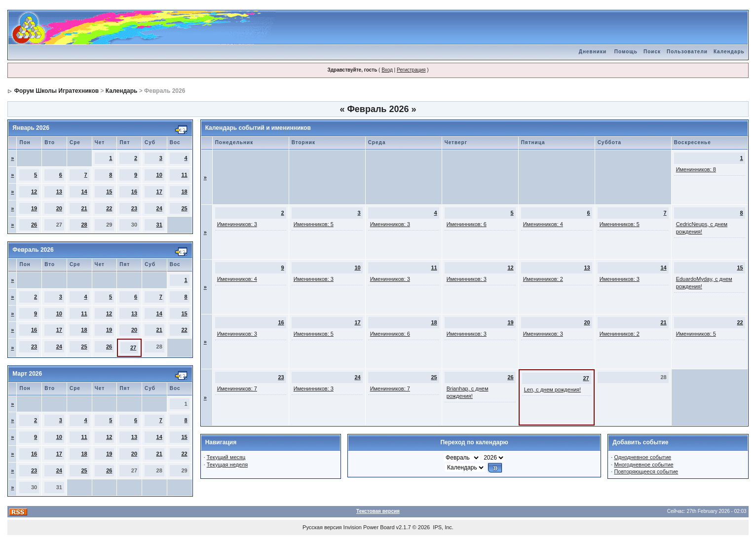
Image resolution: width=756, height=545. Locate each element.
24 (159, 208)
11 (184, 175)
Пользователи (687, 52)
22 (109, 208)
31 (159, 225)
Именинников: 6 (467, 224)
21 (84, 208)
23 (134, 208)
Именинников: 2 (543, 279)
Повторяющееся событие (646, 471)
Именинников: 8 (696, 169)
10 (159, 175)
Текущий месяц (226, 457)
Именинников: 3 (237, 224)
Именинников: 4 (543, 224)
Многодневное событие (643, 465)
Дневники (593, 52)
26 (34, 225)
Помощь (626, 52)
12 (34, 192)
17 (159, 192)
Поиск (652, 52)
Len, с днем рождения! (553, 389)
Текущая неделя (227, 465)
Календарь (729, 52)
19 (34, 208)
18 (184, 192)
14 (84, 192)
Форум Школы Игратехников (57, 91)
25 (184, 208)
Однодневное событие (643, 457)
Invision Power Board (369, 527)
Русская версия (322, 527)
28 (84, 225)
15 (109, 192)
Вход (387, 70)
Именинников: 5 (314, 224)
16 (134, 192)
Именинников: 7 (237, 389)
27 (133, 348)
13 (59, 192)
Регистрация (411, 70)
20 (59, 208)
